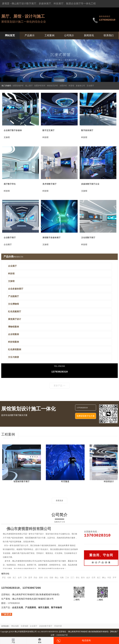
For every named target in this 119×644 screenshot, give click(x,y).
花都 (51, 578)
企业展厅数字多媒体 (13, 130)
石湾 (93, 578)
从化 (46, 578)
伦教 (9, 578)
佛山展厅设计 (19, 3)
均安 (109, 578)
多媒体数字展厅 (46, 627)
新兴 (83, 578)
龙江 (14, 578)
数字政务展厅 (87, 130)
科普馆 (71, 86)
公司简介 (69, 35)
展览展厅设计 (15, 319)
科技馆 (11, 274)
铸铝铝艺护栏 (53, 86)
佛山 (57, 578)
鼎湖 (41, 578)
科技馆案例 (13, 342)
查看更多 (59, 501)
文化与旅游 (13, 357)
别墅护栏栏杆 (40, 86)
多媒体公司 (80, 86)
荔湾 (30, 578)
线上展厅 (29, 86)
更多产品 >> (59, 386)
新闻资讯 (89, 35)
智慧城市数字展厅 (27, 482)
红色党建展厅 (15, 312)
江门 (72, 578)
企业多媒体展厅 (16, 289)
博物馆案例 (13, 327)
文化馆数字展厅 (88, 238)
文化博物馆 (13, 304)
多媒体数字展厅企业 (90, 184)
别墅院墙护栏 (18, 86)
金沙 (88, 578)
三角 (25, 578)
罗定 (4, 578)
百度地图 (24, 627)
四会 (35, 578)
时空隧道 (71, 482)
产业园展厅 (13, 296)
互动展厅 (90, 86)
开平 (115, 578)
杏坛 (78, 578)
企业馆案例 (13, 334)
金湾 (20, 578)
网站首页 (10, 35)
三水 (67, 578)
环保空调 (58, 627)
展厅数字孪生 (10, 184)
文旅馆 (11, 281)
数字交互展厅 (48, 130)
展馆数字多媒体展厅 (52, 238)
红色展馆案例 (15, 349)
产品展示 (30, 35)
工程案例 (49, 35)
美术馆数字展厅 (50, 184)
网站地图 (15, 627)
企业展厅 (12, 266)
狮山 (104, 578)
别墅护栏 (63, 86)
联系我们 (109, 35)
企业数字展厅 (10, 238)
